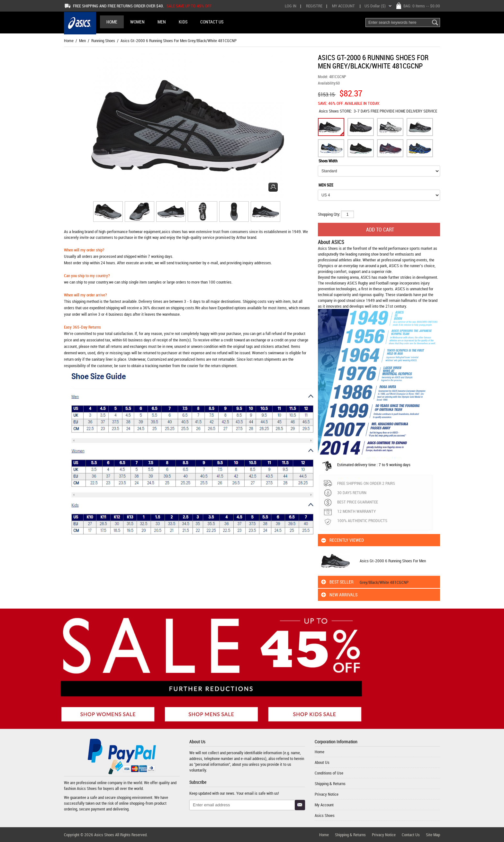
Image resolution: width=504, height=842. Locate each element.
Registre (314, 6)
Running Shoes (103, 41)
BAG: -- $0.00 (422, 6)
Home (112, 22)
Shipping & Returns (330, 783)
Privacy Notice (327, 794)
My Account (343, 6)
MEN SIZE (326, 185)
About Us (322, 762)
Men (82, 41)
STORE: (335, 111)
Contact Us (411, 835)
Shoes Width (328, 161)
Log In (291, 6)
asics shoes (171, 231)
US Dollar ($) (375, 6)
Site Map (433, 835)
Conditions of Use (329, 773)
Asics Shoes (329, 111)
